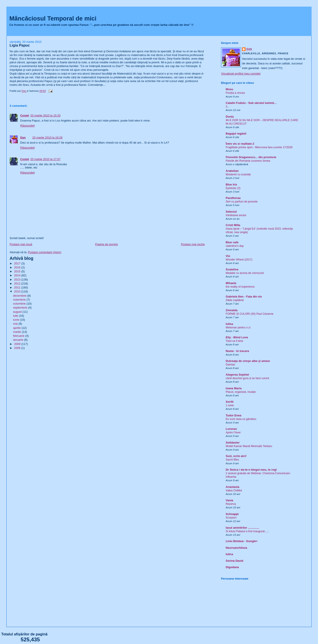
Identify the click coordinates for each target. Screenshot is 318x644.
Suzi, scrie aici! (236, 456)
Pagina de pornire (107, 244)
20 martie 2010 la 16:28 (47, 138)
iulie (16, 316)
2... (228, 107)
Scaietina (232, 269)
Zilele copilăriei (235, 300)
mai (16, 324)
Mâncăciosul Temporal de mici (53, 18)
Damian (230, 365)
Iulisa (229, 324)
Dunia (230, 117)
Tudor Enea (234, 415)
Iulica (229, 554)
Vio (228, 256)
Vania (229, 500)
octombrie (20, 304)
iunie (16, 320)
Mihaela (231, 283)
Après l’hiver (233, 432)
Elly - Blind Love (237, 337)
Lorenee (231, 429)
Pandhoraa (233, 198)
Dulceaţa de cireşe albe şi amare (248, 361)
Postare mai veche (193, 244)
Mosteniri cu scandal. (238, 174)
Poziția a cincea (235, 93)
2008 (18, 348)
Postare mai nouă (21, 244)
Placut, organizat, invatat (241, 392)
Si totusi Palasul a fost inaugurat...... (247, 531)
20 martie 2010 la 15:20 (45, 115)
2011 (18, 287)
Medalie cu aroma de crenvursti (245, 273)
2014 (18, 275)
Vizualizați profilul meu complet (241, 74)
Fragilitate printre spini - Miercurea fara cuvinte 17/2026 (259, 147)
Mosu (229, 89)
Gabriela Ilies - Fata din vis (244, 297)
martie (17, 332)
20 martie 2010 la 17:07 (45, 159)
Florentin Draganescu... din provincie (251, 157)
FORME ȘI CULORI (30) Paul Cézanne (250, 314)
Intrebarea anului (236, 215)
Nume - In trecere (237, 351)
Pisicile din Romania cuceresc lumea (248, 161)
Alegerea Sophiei (237, 375)
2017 (18, 263)
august (18, 312)
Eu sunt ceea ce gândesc (241, 419)
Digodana (232, 567)
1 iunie (230, 405)
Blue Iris (231, 184)
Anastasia (232, 487)
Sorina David (234, 561)
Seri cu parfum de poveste (242, 202)
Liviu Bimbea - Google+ (242, 541)
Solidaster (233, 443)
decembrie (20, 296)
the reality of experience (240, 287)
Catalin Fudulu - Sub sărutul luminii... (251, 103)
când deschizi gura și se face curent (247, 378)
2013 (18, 280)
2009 (18, 344)
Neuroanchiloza (236, 548)
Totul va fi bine (234, 341)
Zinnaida (232, 310)
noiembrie (20, 300)
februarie (19, 336)
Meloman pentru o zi (238, 328)
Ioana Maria (234, 388)
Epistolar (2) (233, 188)
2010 (18, 291)
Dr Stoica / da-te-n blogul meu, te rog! (251, 470)
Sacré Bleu (232, 460)
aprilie (17, 328)
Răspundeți (28, 126)
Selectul (231, 212)
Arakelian (232, 171)
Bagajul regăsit (236, 134)
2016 (18, 267)
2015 (18, 271)
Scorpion (231, 518)
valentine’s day (235, 246)
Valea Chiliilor (234, 490)
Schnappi (232, 514)
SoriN (230, 402)
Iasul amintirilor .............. (242, 528)
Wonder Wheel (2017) (239, 260)
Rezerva (231, 504)
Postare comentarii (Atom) (45, 252)
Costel (25, 115)
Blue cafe (232, 242)
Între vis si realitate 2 (240, 144)
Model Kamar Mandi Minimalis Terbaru (249, 446)
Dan (23, 138)
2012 (18, 284)
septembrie (21, 308)
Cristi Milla (233, 225)
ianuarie (19, 340)
